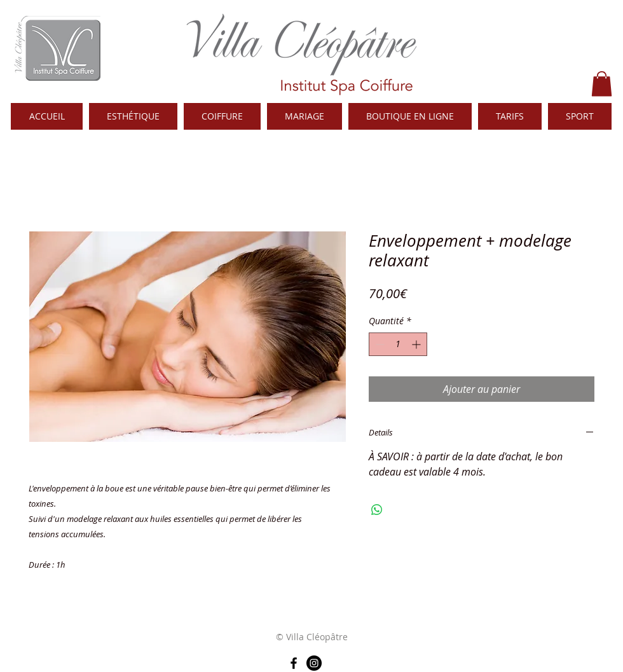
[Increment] (417, 344)
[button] (602, 84)
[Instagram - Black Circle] (314, 663)
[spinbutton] (398, 344)
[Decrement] (379, 344)
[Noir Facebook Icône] (294, 663)
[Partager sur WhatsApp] (377, 510)
